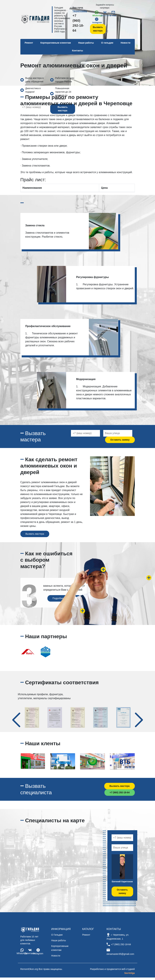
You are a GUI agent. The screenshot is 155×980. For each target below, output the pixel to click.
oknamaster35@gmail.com (120, 954)
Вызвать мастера (98, 29)
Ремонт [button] (29, 43)
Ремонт (86, 935)
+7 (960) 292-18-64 (78, 23)
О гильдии (107, 43)
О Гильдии (57, 935)
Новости (126, 43)
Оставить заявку (120, 440)
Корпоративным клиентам (56, 43)
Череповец (80, 11)
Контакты (77, 51)
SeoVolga (130, 973)
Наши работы (86, 43)
